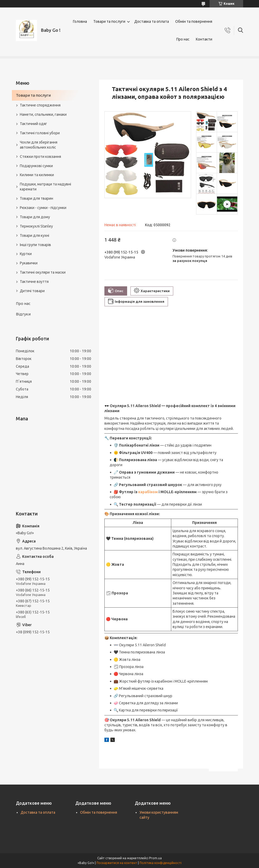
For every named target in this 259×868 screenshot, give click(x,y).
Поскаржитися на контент (117, 863)
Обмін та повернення (194, 21)
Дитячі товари (32, 291)
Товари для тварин (36, 198)
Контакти (204, 39)
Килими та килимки (37, 175)
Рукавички (29, 263)
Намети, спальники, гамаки (43, 114)
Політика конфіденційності (161, 863)
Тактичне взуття (34, 282)
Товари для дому (35, 217)
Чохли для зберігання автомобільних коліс (39, 145)
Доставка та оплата (152, 21)
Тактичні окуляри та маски (43, 272)
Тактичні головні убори (40, 133)
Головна (80, 21)
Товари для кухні (34, 235)
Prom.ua (155, 858)
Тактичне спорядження (40, 105)
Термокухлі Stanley (36, 226)
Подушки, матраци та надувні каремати (45, 187)
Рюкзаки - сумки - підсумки (43, 208)
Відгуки (23, 314)
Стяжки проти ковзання (40, 157)
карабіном (148, 492)
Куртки (26, 254)
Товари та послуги (109, 21)
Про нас (183, 39)
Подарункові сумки (36, 166)
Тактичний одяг (33, 124)
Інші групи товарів (35, 245)
